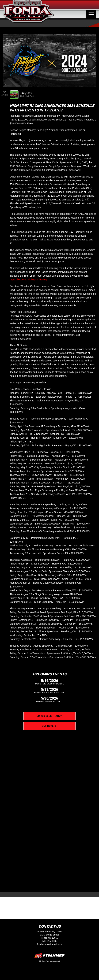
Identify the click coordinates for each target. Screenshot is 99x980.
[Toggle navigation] (91, 14)
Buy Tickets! (49, 726)
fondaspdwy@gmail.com (49, 944)
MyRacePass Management (49, 961)
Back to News (19, 664)
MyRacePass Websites (49, 955)
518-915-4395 (50, 941)
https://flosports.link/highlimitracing (28, 280)
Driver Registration (49, 716)
